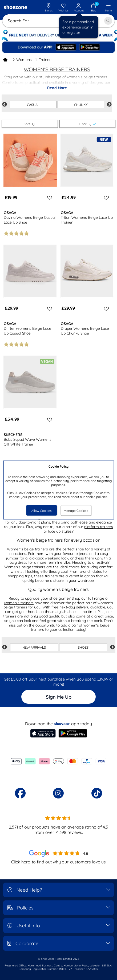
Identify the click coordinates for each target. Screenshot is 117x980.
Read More (57, 88)
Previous (5, 105)
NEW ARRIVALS (34, 647)
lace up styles (60, 531)
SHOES (83, 647)
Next (109, 105)
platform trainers (99, 527)
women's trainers (19, 603)
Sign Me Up (59, 697)
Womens (22, 60)
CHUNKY (81, 105)
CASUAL (33, 105)
